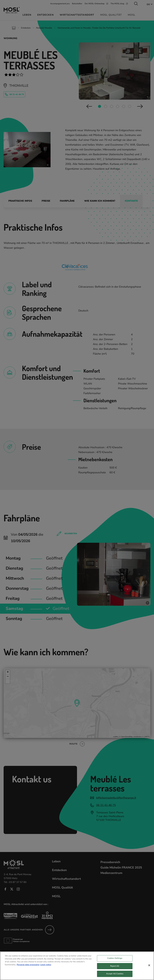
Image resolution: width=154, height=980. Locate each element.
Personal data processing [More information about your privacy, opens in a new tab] (28, 965)
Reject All (115, 966)
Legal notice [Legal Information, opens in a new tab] (46, 965)
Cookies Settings (115, 958)
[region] (77, 966)
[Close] (149, 965)
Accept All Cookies (115, 974)
